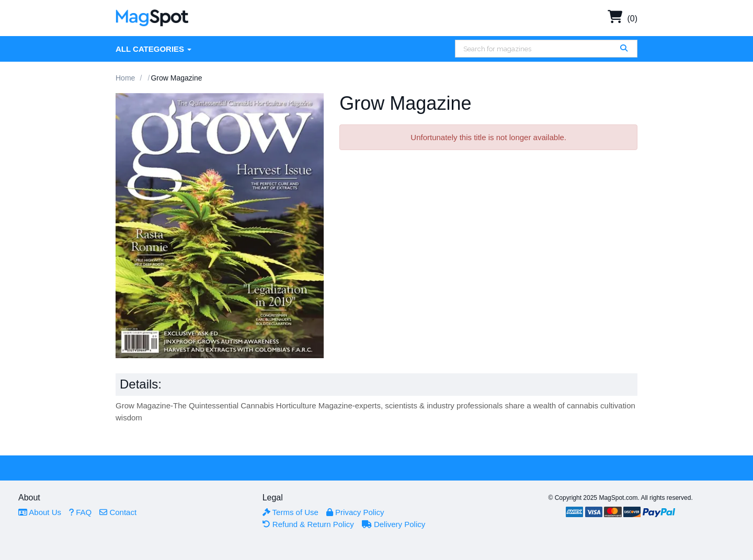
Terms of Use (290, 512)
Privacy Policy (355, 512)
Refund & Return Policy (308, 524)
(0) (623, 19)
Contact (118, 512)
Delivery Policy (394, 524)
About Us (40, 512)
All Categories (153, 49)
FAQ (80, 512)
